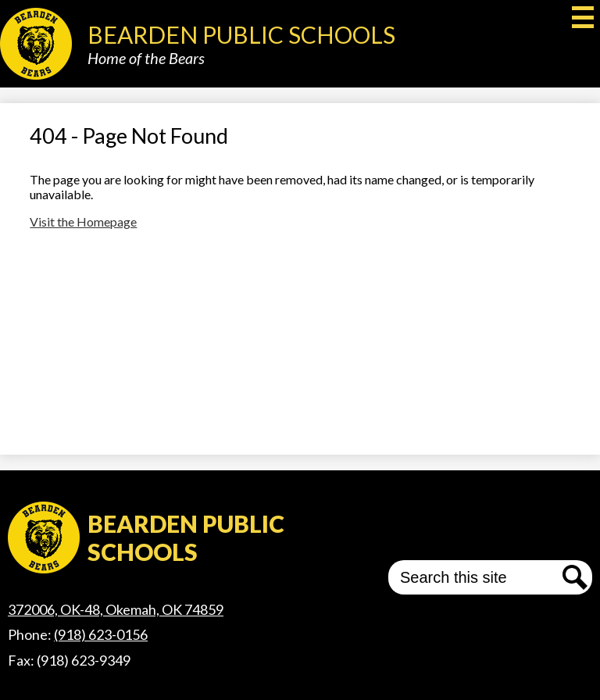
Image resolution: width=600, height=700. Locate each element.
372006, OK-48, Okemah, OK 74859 (116, 609)
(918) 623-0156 (101, 634)
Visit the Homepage (83, 221)
